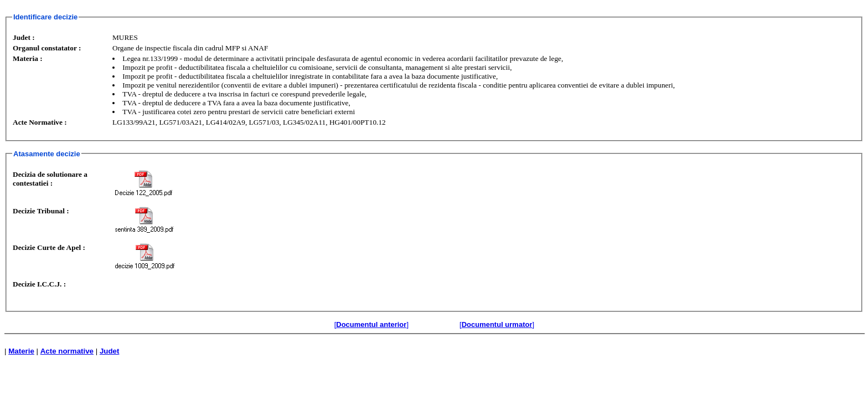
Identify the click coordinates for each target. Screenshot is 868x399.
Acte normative (67, 351)
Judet (110, 351)
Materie (21, 351)
